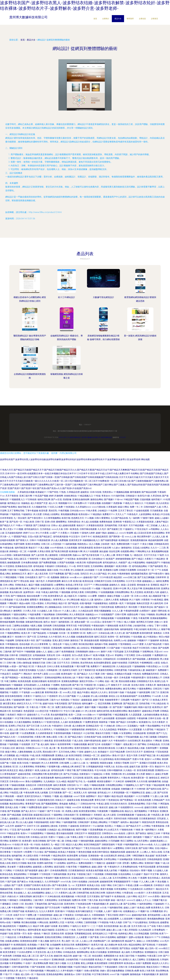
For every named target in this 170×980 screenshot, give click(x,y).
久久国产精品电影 (52, 789)
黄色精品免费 (87, 800)
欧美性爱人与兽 (152, 592)
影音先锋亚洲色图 (146, 770)
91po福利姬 (98, 826)
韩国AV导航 (6, 930)
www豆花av (96, 622)
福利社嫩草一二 (89, 704)
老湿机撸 (69, 934)
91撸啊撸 (16, 922)
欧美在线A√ (84, 514)
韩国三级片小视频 (58, 963)
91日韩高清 (18, 870)
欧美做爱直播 (67, 666)
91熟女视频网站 (153, 726)
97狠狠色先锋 (126, 830)
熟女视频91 (5, 967)
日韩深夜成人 (62, 566)
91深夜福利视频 (59, 874)
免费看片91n (108, 514)
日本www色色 (141, 596)
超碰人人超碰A (162, 518)
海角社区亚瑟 (143, 603)
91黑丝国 (70, 759)
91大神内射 (140, 789)
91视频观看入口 (17, 499)
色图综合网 (132, 614)
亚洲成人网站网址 (99, 822)
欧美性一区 (113, 637)
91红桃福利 (150, 503)
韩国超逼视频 (107, 618)
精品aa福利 (25, 603)
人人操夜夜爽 (36, 789)
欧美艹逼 (4, 522)
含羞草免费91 (152, 748)
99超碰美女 (27, 514)
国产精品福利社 (81, 618)
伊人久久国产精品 (98, 574)
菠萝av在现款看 (136, 937)
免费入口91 (92, 633)
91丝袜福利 (162, 945)
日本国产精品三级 (147, 755)
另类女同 (51, 655)
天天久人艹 (121, 514)
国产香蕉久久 (22, 540)
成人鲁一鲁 (54, 748)
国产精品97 (77, 848)
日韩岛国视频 (59, 626)
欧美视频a (32, 945)
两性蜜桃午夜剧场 (14, 648)
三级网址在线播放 (21, 626)
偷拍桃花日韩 (109, 666)
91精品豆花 (11, 937)
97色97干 (8, 974)
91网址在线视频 (101, 585)
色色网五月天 (78, 518)
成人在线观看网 (111, 919)
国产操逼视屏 (31, 870)
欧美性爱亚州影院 (32, 648)
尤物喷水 (102, 596)
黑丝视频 (20, 622)
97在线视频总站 (61, 730)
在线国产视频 (137, 948)
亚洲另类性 (69, 904)
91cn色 (73, 566)
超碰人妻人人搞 (114, 930)
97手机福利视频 (131, 737)
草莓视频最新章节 (122, 882)
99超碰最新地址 (100, 603)
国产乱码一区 (16, 522)
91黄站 (43, 559)
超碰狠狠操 (46, 589)
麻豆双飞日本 (94, 744)
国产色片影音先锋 (91, 555)
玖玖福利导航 (39, 689)
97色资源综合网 (41, 700)
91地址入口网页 (70, 644)
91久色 (45, 748)
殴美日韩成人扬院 (26, 759)
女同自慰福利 (30, 685)
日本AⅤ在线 (96, 492)
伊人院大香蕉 (58, 589)
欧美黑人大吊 (80, 793)
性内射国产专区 (39, 659)
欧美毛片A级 (144, 496)
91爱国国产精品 (19, 537)
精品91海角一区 (56, 948)
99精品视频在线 (17, 878)
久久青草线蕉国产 (8, 774)
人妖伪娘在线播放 (151, 715)
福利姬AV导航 (101, 644)
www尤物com (89, 715)
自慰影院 (131, 718)
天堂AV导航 (152, 804)
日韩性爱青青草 (116, 963)
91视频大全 (100, 863)
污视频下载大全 (160, 900)
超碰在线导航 (24, 774)
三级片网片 (38, 900)
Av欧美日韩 (80, 563)
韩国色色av (83, 544)
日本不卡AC (87, 537)
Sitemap (123, 437)
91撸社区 (46, 934)
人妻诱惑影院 (153, 659)
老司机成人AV (104, 793)
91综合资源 (126, 648)
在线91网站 (55, 822)
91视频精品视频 (122, 492)
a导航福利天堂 (65, 689)
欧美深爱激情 (101, 963)
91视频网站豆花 (137, 793)
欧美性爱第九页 (56, 596)
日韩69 (33, 540)
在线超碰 (116, 789)
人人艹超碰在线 (84, 919)
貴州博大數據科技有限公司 (91, 437)
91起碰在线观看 (141, 511)
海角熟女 (158, 633)
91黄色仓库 (41, 666)
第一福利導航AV (149, 830)
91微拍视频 (65, 592)
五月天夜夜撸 (55, 793)
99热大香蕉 (91, 511)
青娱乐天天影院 (103, 733)
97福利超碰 (38, 908)
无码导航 (154, 934)
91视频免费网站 (13, 633)
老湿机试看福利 (39, 681)
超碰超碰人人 (149, 581)
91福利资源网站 (145, 904)
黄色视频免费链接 (69, 514)
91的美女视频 (94, 503)
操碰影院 (113, 644)
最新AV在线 (53, 570)
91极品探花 (32, 978)
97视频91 (118, 744)
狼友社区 (104, 807)
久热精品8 (52, 830)
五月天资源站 (93, 896)
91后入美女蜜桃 (21, 600)
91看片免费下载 (82, 666)
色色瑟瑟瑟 (29, 711)
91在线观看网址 (36, 833)
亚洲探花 (155, 585)
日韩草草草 (161, 577)
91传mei (119, 499)
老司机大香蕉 (77, 592)
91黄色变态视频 (84, 852)
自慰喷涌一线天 (116, 603)
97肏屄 (161, 555)
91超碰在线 (73, 826)
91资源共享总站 (146, 607)
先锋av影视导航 (92, 971)
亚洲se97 (88, 655)
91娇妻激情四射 (77, 730)
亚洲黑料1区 (15, 841)
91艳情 (137, 830)
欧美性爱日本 (54, 681)
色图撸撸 (55, 577)
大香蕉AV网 (40, 737)
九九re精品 (61, 781)
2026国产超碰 (113, 648)
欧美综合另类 (68, 945)
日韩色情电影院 (155, 859)
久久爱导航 (148, 730)
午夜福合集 (8, 548)
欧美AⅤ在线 (23, 763)
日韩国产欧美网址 (8, 507)
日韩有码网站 (62, 614)
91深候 (80, 752)
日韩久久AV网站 (27, 730)
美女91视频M (104, 796)
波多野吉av (72, 863)
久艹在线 (151, 926)
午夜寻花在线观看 (147, 867)
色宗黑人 (109, 826)
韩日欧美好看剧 (86, 644)
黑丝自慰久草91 (50, 752)
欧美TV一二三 (89, 926)
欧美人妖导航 (111, 870)
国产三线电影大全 (42, 525)
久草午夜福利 (67, 971)
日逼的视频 (145, 499)
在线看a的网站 (12, 941)
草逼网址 (119, 655)
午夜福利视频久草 (100, 904)
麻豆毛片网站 (129, 689)
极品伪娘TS (135, 822)
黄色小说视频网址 (34, 781)
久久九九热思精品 (108, 730)
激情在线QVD (37, 741)
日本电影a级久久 (83, 915)
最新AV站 (118, 911)
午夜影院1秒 (90, 685)
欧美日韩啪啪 (39, 841)
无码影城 (19, 640)
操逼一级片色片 (37, 581)
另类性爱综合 (74, 522)
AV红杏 (9, 915)
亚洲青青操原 (114, 952)
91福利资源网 (143, 692)
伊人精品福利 (163, 755)
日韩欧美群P (84, 822)
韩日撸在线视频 (29, 922)
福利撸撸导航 (155, 781)
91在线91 (28, 963)
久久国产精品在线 (119, 518)
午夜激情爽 (102, 811)
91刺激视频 (52, 689)
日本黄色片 (31, 800)
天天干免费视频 (56, 574)
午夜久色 (34, 707)
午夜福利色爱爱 (131, 611)
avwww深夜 (55, 674)
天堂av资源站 (37, 603)
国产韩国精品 (51, 852)
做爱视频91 (122, 937)
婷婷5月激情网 (56, 496)
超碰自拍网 (17, 948)
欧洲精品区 (124, 540)
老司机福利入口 (100, 934)
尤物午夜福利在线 (92, 741)
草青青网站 (40, 767)
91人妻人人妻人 (70, 611)
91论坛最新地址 (140, 922)
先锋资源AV (85, 774)
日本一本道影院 (63, 655)
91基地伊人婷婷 (87, 533)
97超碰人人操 (63, 837)
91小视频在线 (32, 859)
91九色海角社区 (135, 889)
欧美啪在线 (120, 896)
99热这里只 (5, 674)
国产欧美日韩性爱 (60, 551)
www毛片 (164, 941)
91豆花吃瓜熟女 (92, 837)
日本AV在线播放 (79, 882)
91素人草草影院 (130, 930)
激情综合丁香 (77, 640)
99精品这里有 (80, 689)
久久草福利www (83, 507)
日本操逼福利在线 (137, 967)
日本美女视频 (63, 819)
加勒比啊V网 (15, 589)
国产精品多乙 (46, 537)
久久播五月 (121, 748)
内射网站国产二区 (102, 941)
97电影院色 (15, 514)
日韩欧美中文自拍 (103, 581)
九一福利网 (134, 518)
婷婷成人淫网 (124, 856)
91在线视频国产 (107, 614)
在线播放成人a (130, 911)
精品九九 (129, 811)
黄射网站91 (38, 678)
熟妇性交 (49, 718)
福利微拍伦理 (118, 941)
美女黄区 (29, 904)
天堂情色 (63, 826)
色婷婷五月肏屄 (70, 670)
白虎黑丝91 (145, 611)
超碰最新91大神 (114, 863)
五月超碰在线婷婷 (14, 533)
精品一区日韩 (68, 789)
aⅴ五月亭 (10, 826)
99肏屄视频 (63, 511)
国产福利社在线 (154, 789)
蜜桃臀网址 (61, 522)
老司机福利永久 (32, 529)
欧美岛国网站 (158, 533)
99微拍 (32, 618)
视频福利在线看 (118, 852)
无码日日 (84, 574)
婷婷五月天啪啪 (19, 863)
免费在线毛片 (121, 607)
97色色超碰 (130, 692)
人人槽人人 (145, 852)
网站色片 (28, 674)
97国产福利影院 (156, 566)
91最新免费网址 (144, 689)
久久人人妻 (117, 611)
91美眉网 (142, 878)
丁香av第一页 (83, 908)
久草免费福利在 (25, 937)
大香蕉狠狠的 (98, 915)
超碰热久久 (115, 585)
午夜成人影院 (103, 804)
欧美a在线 (5, 629)
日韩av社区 (51, 967)
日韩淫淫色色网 (45, 785)
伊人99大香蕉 (42, 533)
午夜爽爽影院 (146, 663)
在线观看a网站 (127, 551)
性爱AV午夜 (138, 759)
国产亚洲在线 (149, 945)
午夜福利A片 (114, 867)
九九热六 (41, 670)
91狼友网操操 (48, 614)
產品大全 (118, 19)
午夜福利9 (50, 566)
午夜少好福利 (140, 629)
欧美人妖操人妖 (42, 770)
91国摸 (13, 763)
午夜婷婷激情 (124, 574)
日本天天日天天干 (71, 607)
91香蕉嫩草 (33, 874)
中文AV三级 (69, 711)
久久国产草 (84, 948)
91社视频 (98, 911)
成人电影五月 (70, 596)
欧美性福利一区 (69, 674)
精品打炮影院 (48, 930)
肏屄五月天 (55, 941)
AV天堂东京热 (40, 952)
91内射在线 (30, 919)
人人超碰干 (78, 707)
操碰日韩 (58, 956)
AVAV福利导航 (118, 496)
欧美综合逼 (88, 581)
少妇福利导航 (139, 626)
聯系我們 (130, 19)
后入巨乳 (37, 752)
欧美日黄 (41, 819)
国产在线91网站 (146, 848)
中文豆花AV (74, 537)
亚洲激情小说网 (110, 570)
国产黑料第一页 (116, 537)
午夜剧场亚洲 (44, 540)
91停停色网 (44, 856)
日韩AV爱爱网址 (102, 518)
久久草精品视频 (141, 934)
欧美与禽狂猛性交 (84, 911)
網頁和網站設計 (76, 437)
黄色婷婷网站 (20, 874)
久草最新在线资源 (145, 522)
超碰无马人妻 (116, 904)
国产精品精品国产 (55, 559)
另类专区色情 (120, 819)
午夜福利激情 (72, 589)
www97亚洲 (79, 796)
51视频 (56, 796)
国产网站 (142, 744)
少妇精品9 (102, 511)
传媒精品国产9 (153, 563)
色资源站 (65, 700)
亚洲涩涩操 (27, 815)
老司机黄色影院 (86, 548)
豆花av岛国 (33, 537)
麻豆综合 (20, 748)
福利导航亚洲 (21, 548)
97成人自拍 (77, 741)
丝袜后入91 (61, 800)
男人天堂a (8, 529)
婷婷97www (29, 533)
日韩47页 (39, 522)
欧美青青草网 (64, 744)
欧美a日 (158, 837)
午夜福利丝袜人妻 (136, 670)
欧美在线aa (129, 963)
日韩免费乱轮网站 (114, 785)
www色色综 (120, 833)
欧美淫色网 (161, 856)
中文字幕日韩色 (22, 718)
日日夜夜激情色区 (148, 819)
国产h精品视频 (14, 815)
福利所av (99, 600)
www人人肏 (130, 537)
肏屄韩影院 (5, 778)
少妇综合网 (93, 882)
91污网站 (7, 870)
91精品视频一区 (104, 707)
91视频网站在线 (116, 811)
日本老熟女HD (98, 559)
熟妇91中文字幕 (151, 874)
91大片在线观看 (39, 830)
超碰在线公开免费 (151, 711)
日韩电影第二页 (54, 670)
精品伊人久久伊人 (99, 692)
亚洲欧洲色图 (58, 960)
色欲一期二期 (111, 681)
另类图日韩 (116, 774)
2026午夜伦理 (106, 577)
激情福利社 (126, 548)
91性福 (97, 496)
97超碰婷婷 (154, 640)
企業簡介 (106, 19)
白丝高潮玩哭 (134, 741)
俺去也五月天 (162, 889)
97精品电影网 (158, 785)
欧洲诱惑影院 (20, 945)
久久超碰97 (137, 874)
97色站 (142, 614)
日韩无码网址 (152, 941)
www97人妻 (34, 778)
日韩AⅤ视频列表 (115, 770)
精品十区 (63, 603)
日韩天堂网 (100, 930)
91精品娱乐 (160, 730)
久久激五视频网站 (23, 722)
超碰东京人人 (60, 718)
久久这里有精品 (106, 759)
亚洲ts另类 (50, 522)
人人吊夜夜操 (44, 685)
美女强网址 (64, 926)
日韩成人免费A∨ (19, 618)
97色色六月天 (7, 470)
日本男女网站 (110, 859)
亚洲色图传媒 (33, 629)
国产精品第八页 (131, 704)
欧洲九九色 (160, 681)
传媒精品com (92, 614)
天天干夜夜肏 (12, 496)
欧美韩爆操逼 (68, 652)
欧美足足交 (13, 770)
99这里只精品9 (81, 967)
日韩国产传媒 (18, 911)
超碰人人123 (51, 893)
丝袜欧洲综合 (70, 496)
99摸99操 (12, 570)
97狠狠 (112, 722)
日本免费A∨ (132, 722)
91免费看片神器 (68, 908)
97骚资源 (28, 525)
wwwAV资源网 (126, 533)
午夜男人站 (109, 767)
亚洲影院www (162, 770)
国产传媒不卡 (107, 896)
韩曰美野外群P (144, 537)
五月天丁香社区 (126, 511)
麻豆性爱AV (39, 896)
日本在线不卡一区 (145, 570)
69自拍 (37, 845)
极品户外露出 (84, 692)
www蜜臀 (92, 596)
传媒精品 (25, 503)
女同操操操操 (39, 655)
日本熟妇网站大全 (30, 960)
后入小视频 (94, 544)
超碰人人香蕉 (72, 629)
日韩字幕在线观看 (88, 529)
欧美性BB (51, 819)
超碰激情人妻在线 (49, 826)
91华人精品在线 (158, 704)
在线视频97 (107, 744)
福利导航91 (157, 499)
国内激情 (137, 837)
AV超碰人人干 (104, 685)
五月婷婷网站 (97, 566)
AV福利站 (82, 596)
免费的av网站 (137, 863)
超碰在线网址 (101, 841)
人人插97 (108, 911)
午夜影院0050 (56, 711)
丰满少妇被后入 (36, 882)
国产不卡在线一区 (56, 811)
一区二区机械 (151, 525)
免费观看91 (163, 670)
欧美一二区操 (75, 715)
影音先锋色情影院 (14, 696)
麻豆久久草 (67, 581)
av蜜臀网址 (59, 585)
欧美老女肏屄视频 (95, 870)
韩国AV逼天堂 (145, 707)
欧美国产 (110, 559)
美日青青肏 (5, 852)
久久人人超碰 (160, 845)
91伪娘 (135, 882)
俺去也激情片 (135, 711)
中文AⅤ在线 (100, 770)
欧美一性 (28, 845)
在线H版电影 (86, 603)
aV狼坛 (150, 626)
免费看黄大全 (9, 837)
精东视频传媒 (68, 896)
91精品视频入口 (85, 496)
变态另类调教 (104, 704)
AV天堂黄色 (9, 566)
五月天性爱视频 (132, 652)
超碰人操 (113, 807)
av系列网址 (48, 867)
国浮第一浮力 (147, 767)
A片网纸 (79, 922)
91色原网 (113, 511)
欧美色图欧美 (75, 722)
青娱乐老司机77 (96, 967)
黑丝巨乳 (53, 511)
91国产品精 (11, 882)
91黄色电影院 (69, 919)
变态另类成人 (154, 878)
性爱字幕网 (19, 544)
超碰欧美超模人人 (159, 841)
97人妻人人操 (157, 796)
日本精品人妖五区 (39, 837)
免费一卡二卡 (136, 507)
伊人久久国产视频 (67, 696)
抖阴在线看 (133, 819)
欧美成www (6, 845)
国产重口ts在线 (72, 574)
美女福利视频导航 (59, 715)
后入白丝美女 (163, 503)
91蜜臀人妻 (31, 915)
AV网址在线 (43, 922)
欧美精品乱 (26, 678)
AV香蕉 (107, 774)
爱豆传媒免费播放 (116, 971)
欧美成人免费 (144, 908)
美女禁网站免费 (41, 963)
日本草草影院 (6, 518)
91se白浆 (156, 696)
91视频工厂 (148, 837)
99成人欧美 (29, 522)
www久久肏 (57, 529)
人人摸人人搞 (158, 537)
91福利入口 (76, 926)
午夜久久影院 (163, 926)
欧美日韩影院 (75, 755)
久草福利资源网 (53, 581)
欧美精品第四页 (101, 537)
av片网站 (157, 759)
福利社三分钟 (154, 833)
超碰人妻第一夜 (99, 867)
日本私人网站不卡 (31, 589)
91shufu (85, 859)
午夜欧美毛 (21, 978)
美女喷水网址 (67, 748)
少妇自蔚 (95, 908)
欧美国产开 (95, 618)
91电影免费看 (34, 614)
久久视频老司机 (39, 507)
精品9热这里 (117, 796)
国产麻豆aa (23, 882)
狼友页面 (32, 863)
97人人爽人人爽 (108, 555)
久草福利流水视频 (26, 492)
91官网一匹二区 (47, 707)
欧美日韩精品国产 (123, 759)
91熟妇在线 (40, 974)
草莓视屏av (123, 730)
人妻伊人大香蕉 (111, 600)
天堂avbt (57, 611)
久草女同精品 (51, 603)
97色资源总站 (113, 800)
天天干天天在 (150, 555)
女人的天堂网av (142, 841)
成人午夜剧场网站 (137, 563)
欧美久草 (26, 633)
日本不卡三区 (33, 826)
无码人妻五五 (20, 559)
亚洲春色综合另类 (24, 566)
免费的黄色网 (123, 544)
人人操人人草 (86, 941)
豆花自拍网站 (125, 874)
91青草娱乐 (153, 811)
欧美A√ (24, 833)
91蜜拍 (119, 737)
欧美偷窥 (86, 807)
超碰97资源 (98, 700)
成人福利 (45, 744)
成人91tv (23, 971)
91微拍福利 (35, 763)
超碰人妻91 (44, 870)
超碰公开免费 (162, 774)
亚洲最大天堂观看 (148, 763)
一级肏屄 (19, 796)
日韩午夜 (14, 655)
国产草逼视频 (14, 811)
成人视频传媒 (66, 796)
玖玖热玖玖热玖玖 (119, 804)
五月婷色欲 (45, 529)
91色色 (73, 930)
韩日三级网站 (127, 841)
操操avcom (94, 652)
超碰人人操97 (54, 652)
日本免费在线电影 (30, 563)
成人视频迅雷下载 (157, 596)
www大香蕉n (6, 555)
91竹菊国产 (114, 822)
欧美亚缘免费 (47, 778)
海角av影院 (52, 737)
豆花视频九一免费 (136, 726)
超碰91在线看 (51, 926)
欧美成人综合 (93, 885)
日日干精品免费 (117, 752)
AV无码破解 (52, 633)
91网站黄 (158, 741)
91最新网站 (57, 815)
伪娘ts (103, 971)
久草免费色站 (137, 952)
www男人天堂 (69, 692)
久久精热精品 (91, 878)
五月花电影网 (30, 948)
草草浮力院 (71, 626)
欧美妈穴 (12, 715)
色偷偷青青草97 (112, 700)
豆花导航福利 (65, 900)
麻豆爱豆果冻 (9, 704)
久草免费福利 (158, 930)
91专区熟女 (70, 559)
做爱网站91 (91, 796)
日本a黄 (127, 685)
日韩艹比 (127, 922)
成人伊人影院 (109, 815)
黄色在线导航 (6, 893)
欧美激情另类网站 (105, 670)
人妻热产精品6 (161, 522)
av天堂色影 (56, 544)
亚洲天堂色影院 (82, 748)
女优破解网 (55, 945)
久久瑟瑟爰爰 (135, 715)
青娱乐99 (149, 937)
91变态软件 (17, 852)
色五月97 (143, 896)
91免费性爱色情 (90, 722)
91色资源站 (69, 507)
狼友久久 (139, 503)
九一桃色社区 (136, 555)
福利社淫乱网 (44, 499)
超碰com (80, 711)
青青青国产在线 (33, 804)
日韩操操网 (38, 937)
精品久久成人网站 (74, 845)
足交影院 (132, 585)
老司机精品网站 (139, 566)
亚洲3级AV (60, 911)
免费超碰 (124, 600)
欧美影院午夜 (75, 889)
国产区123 (147, 700)
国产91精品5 (138, 559)
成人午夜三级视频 (148, 737)
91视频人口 (120, 826)
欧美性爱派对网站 (88, 811)
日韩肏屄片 (15, 960)
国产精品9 (121, 722)
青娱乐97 (33, 548)
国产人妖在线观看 (106, 718)
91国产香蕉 (93, 937)
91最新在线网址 (19, 614)
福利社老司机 (103, 711)
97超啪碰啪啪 (139, 666)
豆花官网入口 (62, 930)
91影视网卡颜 (53, 767)
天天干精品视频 (136, 525)
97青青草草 (33, 559)
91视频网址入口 (131, 785)
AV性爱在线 (127, 893)
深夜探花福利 (108, 845)
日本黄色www (72, 948)
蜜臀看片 (34, 600)
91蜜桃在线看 (112, 626)
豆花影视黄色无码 (46, 800)
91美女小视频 (146, 544)
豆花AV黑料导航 (31, 848)
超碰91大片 (107, 741)
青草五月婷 (100, 800)
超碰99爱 (14, 733)
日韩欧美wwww (33, 748)
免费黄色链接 (106, 522)
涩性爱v (126, 863)
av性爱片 (109, 819)
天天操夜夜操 (156, 511)
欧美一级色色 (34, 934)
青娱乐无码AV (153, 967)
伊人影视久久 (125, 960)
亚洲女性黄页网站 (53, 937)
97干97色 (37, 704)
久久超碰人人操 (44, 611)
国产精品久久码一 (8, 737)
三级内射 (7, 652)
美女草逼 (71, 874)
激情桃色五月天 (19, 574)
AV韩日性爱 (80, 896)
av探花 (157, 663)
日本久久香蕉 (53, 666)
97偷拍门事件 (86, 659)
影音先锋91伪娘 (116, 692)
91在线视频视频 (106, 592)
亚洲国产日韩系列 (32, 885)
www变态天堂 (42, 711)
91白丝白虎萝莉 (24, 952)
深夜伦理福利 (26, 896)
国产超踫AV (160, 607)
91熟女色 (126, 778)
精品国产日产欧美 (96, 689)
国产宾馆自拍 (75, 704)
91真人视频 (44, 548)
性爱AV (52, 837)
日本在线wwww (77, 511)
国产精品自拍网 (149, 492)
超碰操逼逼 (87, 700)
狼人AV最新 (130, 622)
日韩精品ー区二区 (91, 755)
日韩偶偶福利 (82, 652)
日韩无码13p (73, 785)
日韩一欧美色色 (71, 529)
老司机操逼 (39, 566)
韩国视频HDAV (65, 503)
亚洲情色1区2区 (11, 767)
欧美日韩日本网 (98, 893)
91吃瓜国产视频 (41, 496)
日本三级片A (119, 885)
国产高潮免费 (132, 633)
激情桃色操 (135, 974)
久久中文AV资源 (134, 581)
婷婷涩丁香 (80, 767)
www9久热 (66, 882)
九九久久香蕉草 (46, 911)
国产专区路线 (25, 689)
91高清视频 (98, 874)
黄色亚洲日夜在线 (107, 748)
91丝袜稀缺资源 (125, 859)
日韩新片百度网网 (127, 570)
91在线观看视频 (122, 618)
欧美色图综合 (86, 629)
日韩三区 (45, 544)
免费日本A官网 (79, 900)
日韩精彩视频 (111, 874)
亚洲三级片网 (26, 496)
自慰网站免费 (12, 689)
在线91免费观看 (143, 963)
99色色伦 (137, 674)
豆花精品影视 (139, 733)
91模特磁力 (13, 900)
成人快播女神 (79, 726)
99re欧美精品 (157, 600)
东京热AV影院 (138, 685)
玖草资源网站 (120, 889)
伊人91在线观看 (91, 551)
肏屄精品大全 (14, 503)
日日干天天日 (63, 663)
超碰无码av (106, 755)
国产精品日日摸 (56, 904)
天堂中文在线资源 (85, 930)
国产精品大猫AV (76, 737)
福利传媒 (92, 793)
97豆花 (13, 830)
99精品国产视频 (131, 499)
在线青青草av (109, 737)
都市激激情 (135, 492)
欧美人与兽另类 (147, 971)
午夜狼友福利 (98, 626)
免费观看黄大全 (111, 956)
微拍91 (29, 700)
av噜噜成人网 (67, 767)
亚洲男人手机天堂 (17, 726)
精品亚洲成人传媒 (136, 748)
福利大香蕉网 (91, 759)
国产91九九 (162, 733)
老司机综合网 (57, 770)
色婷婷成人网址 (126, 934)
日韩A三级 (51, 663)
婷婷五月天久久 (24, 704)
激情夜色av (70, 974)
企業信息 (142, 19)
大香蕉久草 (151, 685)
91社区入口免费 (55, 507)
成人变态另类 (41, 574)
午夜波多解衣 (111, 967)
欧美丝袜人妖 (69, 678)
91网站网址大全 (143, 551)
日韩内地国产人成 (152, 507)
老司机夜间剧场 (61, 537)
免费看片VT (96, 666)
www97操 (115, 974)
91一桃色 (84, 785)
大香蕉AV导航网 (121, 763)
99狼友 (68, 807)
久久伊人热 (46, 726)
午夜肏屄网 (144, 618)
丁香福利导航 (41, 904)
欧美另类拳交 (9, 952)
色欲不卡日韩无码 (141, 648)
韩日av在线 (157, 852)
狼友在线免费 (33, 596)
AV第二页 (62, 737)
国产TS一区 (44, 577)
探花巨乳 (89, 778)
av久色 (103, 908)
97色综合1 (75, 700)
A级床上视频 (36, 626)
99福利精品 (46, 629)
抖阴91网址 (97, 919)
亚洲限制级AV (86, 815)
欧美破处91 (41, 492)
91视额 (114, 733)
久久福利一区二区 (70, 659)
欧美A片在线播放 (99, 952)
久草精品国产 (158, 800)
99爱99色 (113, 934)
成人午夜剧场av (150, 637)
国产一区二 (68, 793)
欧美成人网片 (24, 741)
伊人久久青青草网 (39, 644)
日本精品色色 (154, 744)
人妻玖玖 (130, 833)
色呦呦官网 (130, 781)
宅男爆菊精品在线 (83, 934)
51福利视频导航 (69, 822)
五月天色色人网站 (67, 752)
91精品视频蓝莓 (120, 715)
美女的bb (98, 659)
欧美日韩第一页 (124, 566)
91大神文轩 (119, 781)
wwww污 (131, 900)
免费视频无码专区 (150, 674)
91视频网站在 (84, 867)
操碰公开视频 (114, 596)
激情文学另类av (87, 681)
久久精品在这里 (86, 611)
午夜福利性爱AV (139, 678)
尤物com (158, 622)
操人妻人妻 (125, 926)
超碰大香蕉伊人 (21, 789)
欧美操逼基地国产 (129, 696)
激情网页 (18, 611)
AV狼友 (154, 648)
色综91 (54, 622)
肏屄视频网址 (141, 811)
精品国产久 (130, 941)
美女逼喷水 (147, 741)
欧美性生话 (65, 878)
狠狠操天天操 (39, 663)
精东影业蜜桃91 (105, 781)
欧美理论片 (158, 707)
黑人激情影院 (51, 555)
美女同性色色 (87, 663)
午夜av (19, 525)
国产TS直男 (17, 885)
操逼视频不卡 (6, 945)
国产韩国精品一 (13, 678)
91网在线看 (8, 796)
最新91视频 (90, 707)
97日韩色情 (31, 499)
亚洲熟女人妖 (62, 755)
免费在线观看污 (86, 863)
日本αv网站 (8, 585)
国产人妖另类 (38, 555)
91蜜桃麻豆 (5, 904)
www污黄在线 (99, 507)
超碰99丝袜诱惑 (120, 663)
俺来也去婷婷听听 (63, 778)
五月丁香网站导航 (16, 511)
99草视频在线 (12, 644)
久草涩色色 (156, 496)
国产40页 (32, 637)
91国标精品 (50, 833)
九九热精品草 (145, 930)
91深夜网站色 (147, 652)
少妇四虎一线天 (108, 544)
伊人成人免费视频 (59, 540)
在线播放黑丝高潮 (85, 637)
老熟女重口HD (130, 744)
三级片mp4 (55, 700)
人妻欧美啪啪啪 (25, 752)
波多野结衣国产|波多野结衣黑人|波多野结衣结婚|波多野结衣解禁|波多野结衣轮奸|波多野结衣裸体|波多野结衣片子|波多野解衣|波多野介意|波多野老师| (70, 459)
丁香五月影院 (112, 915)
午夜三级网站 (11, 681)
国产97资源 (145, 785)
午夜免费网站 (18, 908)
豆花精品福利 (78, 878)
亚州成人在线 (12, 807)
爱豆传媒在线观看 (65, 833)
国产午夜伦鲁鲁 (60, 885)
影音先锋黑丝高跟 (62, 741)
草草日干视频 (123, 555)
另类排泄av (108, 492)
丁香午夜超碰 (32, 511)
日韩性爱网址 (91, 592)
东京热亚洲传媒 (111, 926)
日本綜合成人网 (106, 633)
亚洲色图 (151, 733)
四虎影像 (67, 499)
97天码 (6, 596)
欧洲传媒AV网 (76, 551)
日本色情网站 (119, 581)
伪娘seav (77, 555)
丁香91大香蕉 (161, 626)
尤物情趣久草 (127, 789)
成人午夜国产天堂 (39, 503)
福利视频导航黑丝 (139, 574)
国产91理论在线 (21, 581)
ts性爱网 (28, 852)
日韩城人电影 (71, 841)
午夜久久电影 (116, 922)
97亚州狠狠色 (125, 644)
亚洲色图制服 (59, 629)
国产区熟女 (125, 948)
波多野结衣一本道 (32, 592)
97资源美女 (68, 915)
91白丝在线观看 (87, 960)
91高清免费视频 (95, 830)
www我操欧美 (146, 885)
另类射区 (98, 815)
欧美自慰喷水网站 (119, 711)
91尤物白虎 (109, 726)
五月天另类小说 (139, 926)
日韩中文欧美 (131, 848)
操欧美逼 (49, 741)
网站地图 (145, 459)
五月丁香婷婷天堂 (87, 670)
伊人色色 (112, 574)
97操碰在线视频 (17, 785)
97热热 (63, 492)
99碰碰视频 (30, 652)
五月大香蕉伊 (158, 722)
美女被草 (12, 867)
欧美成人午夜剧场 (67, 852)
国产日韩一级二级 (55, 841)
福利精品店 (13, 670)
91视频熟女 (123, 870)
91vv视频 (89, 518)
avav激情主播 (37, 692)
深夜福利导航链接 (22, 555)
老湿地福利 (121, 718)
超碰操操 (132, 640)
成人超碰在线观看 (67, 525)
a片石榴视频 (9, 755)
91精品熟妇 (96, 514)
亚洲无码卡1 (86, 826)
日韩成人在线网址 (51, 514)
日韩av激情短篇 (24, 663)
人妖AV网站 (132, 896)
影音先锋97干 (109, 622)
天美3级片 (123, 525)
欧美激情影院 (37, 718)
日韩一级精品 (107, 674)
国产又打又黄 (33, 726)
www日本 (77, 807)
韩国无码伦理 (148, 822)
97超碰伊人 (128, 529)
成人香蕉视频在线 (66, 830)
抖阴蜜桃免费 (48, 755)
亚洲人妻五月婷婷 (61, 640)
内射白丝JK (13, 896)
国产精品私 (73, 603)
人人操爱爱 (82, 937)
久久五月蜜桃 (73, 963)
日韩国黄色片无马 (145, 681)
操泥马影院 (59, 867)
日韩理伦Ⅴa (107, 833)
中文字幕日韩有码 (100, 974)
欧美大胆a (46, 885)
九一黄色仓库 (55, 644)
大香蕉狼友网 (96, 859)
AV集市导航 (71, 867)
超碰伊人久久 (91, 752)
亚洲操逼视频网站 (159, 618)
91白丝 (95, 807)
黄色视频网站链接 (160, 551)
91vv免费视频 (74, 718)
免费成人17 (74, 804)
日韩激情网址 (26, 900)
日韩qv (54, 525)
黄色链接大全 (143, 585)
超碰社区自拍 (43, 919)
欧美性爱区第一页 (140, 778)
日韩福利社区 (109, 659)
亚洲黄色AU (38, 722)
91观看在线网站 (24, 867)
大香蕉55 (149, 559)
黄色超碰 (63, 804)
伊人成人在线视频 (90, 522)
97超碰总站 (97, 774)
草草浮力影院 (83, 566)
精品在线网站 (135, 945)
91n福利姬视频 (69, 544)
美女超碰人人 (20, 893)
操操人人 (141, 941)
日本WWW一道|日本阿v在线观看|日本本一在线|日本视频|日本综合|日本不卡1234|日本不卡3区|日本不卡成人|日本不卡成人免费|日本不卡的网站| (72, 474)
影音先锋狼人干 (155, 678)
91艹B (158, 570)
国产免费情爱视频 (48, 563)
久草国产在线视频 (66, 563)
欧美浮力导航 (126, 626)
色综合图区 (97, 956)
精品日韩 (68, 956)
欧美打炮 (66, 518)
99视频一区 (19, 859)
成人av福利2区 (98, 948)
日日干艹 (88, 585)
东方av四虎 (77, 655)
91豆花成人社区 (8, 748)
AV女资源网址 (125, 733)
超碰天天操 (135, 767)
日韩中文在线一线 (157, 718)
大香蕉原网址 (51, 900)
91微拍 (16, 974)
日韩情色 (75, 663)
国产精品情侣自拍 (34, 878)
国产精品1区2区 (27, 666)
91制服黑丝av (24, 570)
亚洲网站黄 (117, 704)
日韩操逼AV (131, 496)
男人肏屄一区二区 (70, 941)
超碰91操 (77, 956)
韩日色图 (133, 607)
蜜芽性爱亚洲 (34, 930)
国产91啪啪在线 (18, 596)
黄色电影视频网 (7, 622)
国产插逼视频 (139, 659)
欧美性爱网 (72, 856)
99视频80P (142, 640)
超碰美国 (37, 867)
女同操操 (83, 856)
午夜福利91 (136, 700)
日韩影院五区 (25, 655)
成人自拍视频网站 (36, 893)
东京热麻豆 (17, 711)
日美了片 (155, 692)
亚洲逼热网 (56, 648)
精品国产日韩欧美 (62, 848)
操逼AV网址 (123, 507)
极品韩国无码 (9, 926)
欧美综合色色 (6, 874)
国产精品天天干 (133, 826)
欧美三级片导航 (127, 956)
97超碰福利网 (18, 700)
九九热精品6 (49, 781)
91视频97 (79, 971)
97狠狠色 (47, 796)
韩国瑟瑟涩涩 (94, 833)
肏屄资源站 (125, 637)
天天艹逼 (35, 744)
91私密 (119, 845)
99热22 (120, 622)
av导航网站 (154, 529)
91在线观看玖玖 (126, 807)
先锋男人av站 (120, 640)
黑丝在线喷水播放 (127, 681)
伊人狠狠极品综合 (53, 607)
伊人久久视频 (69, 637)
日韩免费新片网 (39, 774)
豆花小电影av (161, 848)
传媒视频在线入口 (91, 540)
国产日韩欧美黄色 (85, 770)
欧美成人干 (101, 960)
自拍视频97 (107, 503)
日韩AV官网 (121, 614)
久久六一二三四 (158, 548)
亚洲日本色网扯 (33, 544)
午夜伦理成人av (154, 666)
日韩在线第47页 (71, 815)
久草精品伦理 (73, 492)
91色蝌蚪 (55, 685)
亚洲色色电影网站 (53, 678)
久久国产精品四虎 (153, 644)
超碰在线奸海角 (112, 629)
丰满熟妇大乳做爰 (123, 674)
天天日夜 (165, 744)
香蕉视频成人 (46, 600)
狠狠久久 (150, 774)
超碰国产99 (20, 826)
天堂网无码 (133, 663)
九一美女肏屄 (20, 518)
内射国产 (123, 563)
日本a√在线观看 (144, 655)
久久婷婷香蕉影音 (44, 733)
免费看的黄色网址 (114, 689)
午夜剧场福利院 (41, 822)
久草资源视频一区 (120, 793)
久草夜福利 (112, 507)
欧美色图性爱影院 (102, 663)
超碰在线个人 (54, 659)
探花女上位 (114, 696)
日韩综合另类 (23, 837)
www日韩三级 (130, 577)
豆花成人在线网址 (141, 548)
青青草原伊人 (114, 778)
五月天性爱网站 (120, 878)
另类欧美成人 (21, 585)
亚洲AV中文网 (120, 589)
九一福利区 (5, 948)
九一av (71, 885)
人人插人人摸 (12, 730)
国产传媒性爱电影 (109, 540)
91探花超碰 (130, 603)
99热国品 (70, 911)
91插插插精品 (10, 741)
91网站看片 (13, 603)
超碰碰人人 (113, 533)
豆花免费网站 (145, 696)
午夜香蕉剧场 (158, 826)
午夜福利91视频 (51, 878)
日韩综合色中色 (88, 804)
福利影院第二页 (66, 622)
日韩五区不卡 (81, 833)
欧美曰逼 (77, 581)
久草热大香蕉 (44, 551)
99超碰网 (10, 640)
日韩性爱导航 (121, 670)
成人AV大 (53, 503)
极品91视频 (34, 585)
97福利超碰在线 (59, 859)
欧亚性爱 (43, 511)
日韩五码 (157, 689)
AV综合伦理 (85, 589)
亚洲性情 (117, 522)
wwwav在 (139, 807)
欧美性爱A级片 (43, 618)
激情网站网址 (83, 952)
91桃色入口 (128, 503)
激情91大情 (106, 652)
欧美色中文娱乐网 (102, 548)
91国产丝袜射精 (37, 967)
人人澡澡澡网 (126, 919)
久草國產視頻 (156, 911)
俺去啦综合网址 (17, 804)
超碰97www (48, 807)
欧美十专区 (30, 640)
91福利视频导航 (104, 715)
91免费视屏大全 (160, 655)
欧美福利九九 (32, 911)
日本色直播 (125, 678)
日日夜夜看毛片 (124, 659)
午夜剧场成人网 (23, 659)
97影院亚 (46, 648)
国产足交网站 (130, 904)
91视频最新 (17, 685)
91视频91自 (144, 911)
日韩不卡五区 (61, 889)
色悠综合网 (66, 685)
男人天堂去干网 (135, 589)
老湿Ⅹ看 (55, 618)
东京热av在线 (122, 767)
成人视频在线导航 (89, 607)
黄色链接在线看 (92, 640)
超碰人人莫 (151, 793)
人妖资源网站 (145, 514)
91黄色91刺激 (83, 678)
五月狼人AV (56, 919)
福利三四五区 (101, 637)
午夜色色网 (29, 793)
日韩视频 (17, 956)
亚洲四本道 (149, 752)
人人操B (64, 722)
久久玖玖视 (142, 781)
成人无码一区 (151, 948)
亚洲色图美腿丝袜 (139, 540)
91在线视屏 (25, 744)
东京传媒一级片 (111, 678)
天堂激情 (74, 533)
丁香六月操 (92, 900)
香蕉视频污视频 (65, 967)
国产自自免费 (24, 830)
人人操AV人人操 (77, 763)
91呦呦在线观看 (97, 785)
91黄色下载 (70, 770)
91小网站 (100, 681)
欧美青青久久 (158, 908)
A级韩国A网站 (69, 648)
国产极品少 (82, 674)
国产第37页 (78, 685)
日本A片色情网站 (108, 937)
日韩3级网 (64, 763)
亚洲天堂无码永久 (33, 796)
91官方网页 (130, 655)
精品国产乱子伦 (75, 781)
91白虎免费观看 (27, 733)
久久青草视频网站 (52, 518)
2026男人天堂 (29, 611)
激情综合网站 (97, 499)
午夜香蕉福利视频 (62, 733)
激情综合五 (154, 778)
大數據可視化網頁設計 (103, 297)
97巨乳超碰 (118, 652)
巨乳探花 (161, 819)
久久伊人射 (120, 633)
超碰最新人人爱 (17, 819)
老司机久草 (13, 971)
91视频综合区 (140, 919)
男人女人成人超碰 (24, 822)
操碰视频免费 (14, 563)
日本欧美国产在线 (93, 737)
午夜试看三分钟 (155, 956)
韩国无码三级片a (20, 778)
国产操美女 (141, 833)
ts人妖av (116, 548)
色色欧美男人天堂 (8, 759)
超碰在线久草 (132, 852)
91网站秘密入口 (52, 971)
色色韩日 (46, 845)
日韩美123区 (18, 904)
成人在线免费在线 (109, 837)
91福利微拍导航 (115, 908)
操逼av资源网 (100, 778)
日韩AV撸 (11, 663)
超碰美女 (85, 492)
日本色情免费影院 (59, 870)
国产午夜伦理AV (35, 518)
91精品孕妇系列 (59, 856)
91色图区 (14, 692)
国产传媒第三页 (115, 529)
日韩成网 (125, 700)
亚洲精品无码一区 (94, 726)
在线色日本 (31, 785)
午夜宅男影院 (84, 626)
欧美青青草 (31, 819)
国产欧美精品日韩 (84, 789)
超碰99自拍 (48, 704)
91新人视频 (44, 941)
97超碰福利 (159, 904)
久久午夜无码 (55, 637)
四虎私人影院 (72, 811)
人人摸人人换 (105, 878)
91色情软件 (52, 696)
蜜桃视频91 (110, 566)
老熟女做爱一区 (82, 622)
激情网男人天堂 (57, 922)
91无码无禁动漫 (106, 607)
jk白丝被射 (89, 570)
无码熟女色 (8, 919)
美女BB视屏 (104, 900)
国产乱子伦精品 (71, 774)
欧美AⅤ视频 (99, 655)
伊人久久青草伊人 (44, 730)
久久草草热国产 (52, 882)
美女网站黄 (161, 614)
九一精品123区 (58, 845)
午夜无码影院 (61, 704)
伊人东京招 (90, 711)
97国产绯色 (53, 492)
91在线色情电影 (45, 915)
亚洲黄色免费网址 (35, 607)
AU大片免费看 (143, 796)
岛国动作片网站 (114, 893)
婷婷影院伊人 (92, 730)
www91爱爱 (138, 644)
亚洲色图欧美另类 (152, 589)
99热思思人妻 (16, 793)
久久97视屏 (94, 674)
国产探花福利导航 (17, 607)
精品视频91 (8, 718)
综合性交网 (114, 551)
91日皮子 (135, 544)
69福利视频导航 (131, 845)
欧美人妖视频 (41, 793)
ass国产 (53, 533)
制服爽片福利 (131, 707)
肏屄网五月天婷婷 (145, 622)
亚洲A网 (97, 789)
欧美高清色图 (24, 681)
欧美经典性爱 (146, 633)
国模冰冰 (64, 577)
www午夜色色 (57, 548)
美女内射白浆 (16, 592)
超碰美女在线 (73, 800)
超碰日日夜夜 (151, 807)
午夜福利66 (57, 726)
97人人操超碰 (83, 696)
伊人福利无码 (157, 603)
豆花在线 (59, 807)
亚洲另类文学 (75, 540)
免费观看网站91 (83, 945)
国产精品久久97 (8, 525)
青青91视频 (146, 870)
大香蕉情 (145, 600)
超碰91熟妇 (101, 533)
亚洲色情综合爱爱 (29, 941)
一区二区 (87, 956)
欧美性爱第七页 (89, 718)
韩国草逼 (103, 722)
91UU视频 (18, 529)
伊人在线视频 (129, 774)
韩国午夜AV (107, 848)
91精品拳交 (160, 559)
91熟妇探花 (107, 589)
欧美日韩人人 (154, 629)
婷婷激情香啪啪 (123, 559)
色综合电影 (25, 644)
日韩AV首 (123, 967)
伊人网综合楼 (73, 600)
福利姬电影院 (126, 629)
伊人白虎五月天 (111, 830)
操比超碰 (104, 551)
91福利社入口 (39, 696)
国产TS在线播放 (44, 640)
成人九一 (80, 759)
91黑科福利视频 (36, 971)
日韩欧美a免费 (132, 971)
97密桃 (21, 577)
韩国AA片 (22, 715)
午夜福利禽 (142, 718)
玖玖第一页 (64, 633)
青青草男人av (59, 600)
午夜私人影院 (77, 837)
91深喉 (22, 807)
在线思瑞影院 (47, 585)
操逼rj (124, 585)
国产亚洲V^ (118, 707)
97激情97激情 (147, 518)
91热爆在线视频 (79, 744)
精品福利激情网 (156, 540)
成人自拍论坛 (83, 648)
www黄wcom (76, 577)
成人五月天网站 (55, 952)
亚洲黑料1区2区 (78, 633)
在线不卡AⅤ (19, 915)
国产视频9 (109, 499)
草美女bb (106, 496)
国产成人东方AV (29, 811)
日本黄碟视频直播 (125, 815)
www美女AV (45, 960)
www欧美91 (140, 893)
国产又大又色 (46, 956)
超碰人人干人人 (144, 900)
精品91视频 (112, 960)
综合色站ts (135, 870)
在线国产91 (17, 674)
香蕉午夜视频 (107, 889)
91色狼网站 (141, 956)
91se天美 (45, 715)
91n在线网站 (60, 863)
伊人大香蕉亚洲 (77, 614)
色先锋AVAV (21, 637)
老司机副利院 (154, 915)
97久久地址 (38, 852)
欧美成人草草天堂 (74, 585)
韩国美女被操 (106, 763)
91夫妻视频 (9, 978)
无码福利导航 (111, 525)
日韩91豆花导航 (83, 974)
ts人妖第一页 (127, 596)
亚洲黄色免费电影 (70, 681)
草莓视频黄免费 (98, 648)
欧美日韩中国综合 (101, 852)
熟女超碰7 (150, 856)
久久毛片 (102, 529)
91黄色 (134, 618)
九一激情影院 (93, 763)
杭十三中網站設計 (67, 297)
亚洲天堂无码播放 (27, 670)
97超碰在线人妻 (142, 815)
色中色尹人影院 (41, 674)
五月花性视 (78, 778)
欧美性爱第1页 (84, 559)
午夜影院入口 (129, 522)
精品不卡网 (38, 926)
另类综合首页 (140, 859)
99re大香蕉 (64, 570)
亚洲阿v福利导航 (45, 863)
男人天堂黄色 (137, 592)
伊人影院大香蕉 (31, 856)
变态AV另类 (132, 755)
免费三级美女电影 (64, 707)
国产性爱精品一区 (129, 800)
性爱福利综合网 (94, 563)
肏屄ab (47, 622)
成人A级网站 (96, 678)
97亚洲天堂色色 (52, 722)
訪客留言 (155, 19)
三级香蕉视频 (90, 922)
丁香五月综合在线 (92, 848)
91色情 (99, 926)
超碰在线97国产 (91, 577)
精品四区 (118, 577)
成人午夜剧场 (22, 755)
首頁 (95, 19)
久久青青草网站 (27, 767)
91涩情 (29, 908)
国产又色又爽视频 (146, 577)
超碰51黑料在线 (159, 611)
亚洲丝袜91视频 (152, 863)
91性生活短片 (141, 529)
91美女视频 (161, 882)
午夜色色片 (132, 514)
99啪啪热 (151, 614)
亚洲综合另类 (58, 934)
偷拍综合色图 (74, 859)
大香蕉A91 (19, 889)
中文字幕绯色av (20, 930)
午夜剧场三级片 (84, 874)
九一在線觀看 (90, 781)
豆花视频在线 (153, 960)
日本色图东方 (31, 577)
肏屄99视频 (81, 830)
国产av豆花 (56, 499)
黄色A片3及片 (119, 755)
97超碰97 (42, 811)
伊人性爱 (37, 514)
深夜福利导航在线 (34, 622)
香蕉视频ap (45, 859)
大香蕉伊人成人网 (67, 893)
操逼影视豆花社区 (42, 815)
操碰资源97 (151, 670)
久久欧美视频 (71, 548)
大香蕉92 (28, 696)
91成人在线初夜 (18, 629)
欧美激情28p (145, 722)
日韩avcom (121, 726)
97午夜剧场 (103, 922)
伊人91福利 (135, 600)
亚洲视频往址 (151, 952)
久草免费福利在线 (129, 867)
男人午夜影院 (112, 948)
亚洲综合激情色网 (81, 499)
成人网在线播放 (39, 570)
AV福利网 (32, 551)
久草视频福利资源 (95, 767)
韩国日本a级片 (125, 837)
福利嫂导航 (17, 856)
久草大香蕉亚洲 (154, 893)
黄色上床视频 (87, 963)
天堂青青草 (81, 885)
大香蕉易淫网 (65, 555)
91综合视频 (137, 637)
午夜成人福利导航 (50, 592)
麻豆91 (31, 574)
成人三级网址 (139, 960)
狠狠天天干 (116, 685)
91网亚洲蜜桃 (10, 577)
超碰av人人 (41, 652)
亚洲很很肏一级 (96, 856)
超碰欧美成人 (46, 848)
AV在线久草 (18, 845)
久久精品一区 (130, 770)
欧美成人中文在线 (161, 514)
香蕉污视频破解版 (103, 611)
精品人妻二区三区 (31, 956)
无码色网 (47, 626)
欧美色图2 (98, 629)
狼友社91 (81, 525)
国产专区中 (18, 652)
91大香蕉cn (64, 533)
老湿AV (148, 759)
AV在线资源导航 (26, 737)
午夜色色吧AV (120, 741)
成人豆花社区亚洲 (142, 533)
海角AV (53, 744)
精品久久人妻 (87, 600)
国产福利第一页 (21, 707)
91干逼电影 (25, 692)
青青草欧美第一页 (53, 692)
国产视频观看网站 (50, 804)
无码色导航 (144, 704)
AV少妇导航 (89, 733)
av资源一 (14, 666)
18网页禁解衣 (138, 856)
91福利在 (19, 919)
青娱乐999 (160, 767)
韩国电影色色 (106, 640)
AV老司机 (70, 922)
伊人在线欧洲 (77, 570)
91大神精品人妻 (44, 759)
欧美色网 (7, 956)
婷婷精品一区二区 (18, 551)
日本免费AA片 (80, 503)
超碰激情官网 (106, 882)
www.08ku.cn (64, 437)
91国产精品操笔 (38, 633)
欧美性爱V (27, 841)
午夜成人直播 (132, 885)
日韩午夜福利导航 (20, 967)
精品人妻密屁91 (27, 770)
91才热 (44, 596)
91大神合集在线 (32, 889)
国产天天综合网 (52, 908)
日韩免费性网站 (122, 592)
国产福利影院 (66, 618)
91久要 (99, 570)
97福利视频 (13, 744)
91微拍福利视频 (86, 841)
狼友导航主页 (24, 507)
